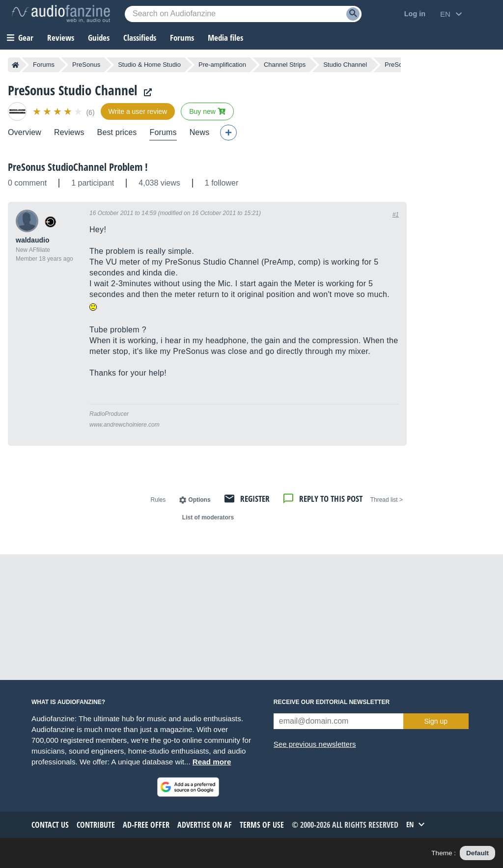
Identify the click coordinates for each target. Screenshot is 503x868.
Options (199, 500)
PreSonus (86, 65)
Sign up (436, 721)
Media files (225, 38)
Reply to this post (331, 499)
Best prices (117, 132)
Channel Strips (285, 65)
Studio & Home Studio (149, 65)
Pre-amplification (222, 65)
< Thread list (387, 500)
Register (255, 499)
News (200, 132)
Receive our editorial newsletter (332, 702)
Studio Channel (345, 65)
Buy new (207, 111)
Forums (44, 65)
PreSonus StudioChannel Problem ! (78, 167)
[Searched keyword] (243, 14)
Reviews (61, 38)
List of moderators (208, 517)
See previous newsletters (315, 744)
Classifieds (140, 38)
